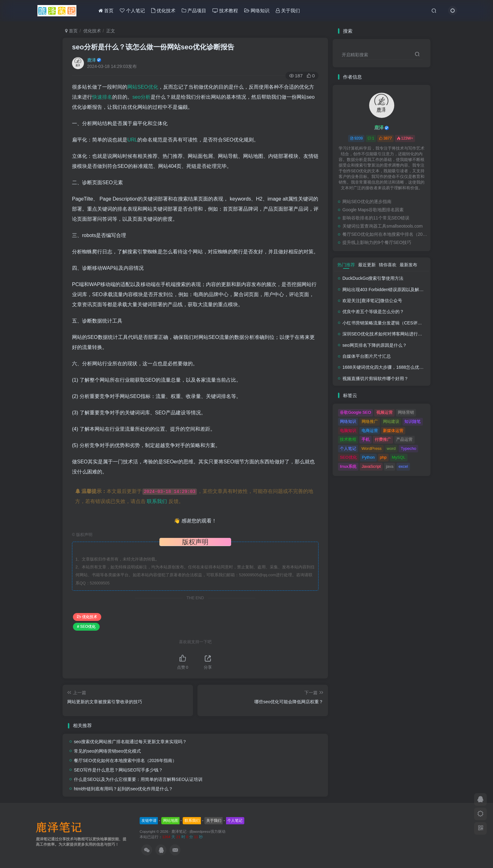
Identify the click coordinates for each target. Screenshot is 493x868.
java (390, 466)
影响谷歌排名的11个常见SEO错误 (376, 218)
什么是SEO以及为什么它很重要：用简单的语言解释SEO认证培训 (138, 779)
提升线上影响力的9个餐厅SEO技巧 (377, 242)
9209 (356, 138)
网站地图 (171, 821)
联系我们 (157, 501)
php (383, 457)
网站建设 (391, 421)
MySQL (399, 457)
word (391, 448)
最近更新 (367, 265)
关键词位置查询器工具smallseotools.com (382, 226)
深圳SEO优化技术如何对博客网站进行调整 (385, 334)
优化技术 (163, 11)
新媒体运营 (393, 431)
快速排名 (102, 97)
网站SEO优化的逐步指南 (367, 202)
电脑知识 (348, 431)
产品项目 (194, 11)
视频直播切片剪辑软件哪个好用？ (375, 379)
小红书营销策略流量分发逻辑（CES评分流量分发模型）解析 (402, 323)
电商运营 (370, 431)
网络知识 (257, 11)
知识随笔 (413, 421)
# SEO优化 (86, 627)
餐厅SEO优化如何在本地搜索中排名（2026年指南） (125, 760)
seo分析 (141, 97)
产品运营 (404, 439)
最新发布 (408, 265)
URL (132, 140)
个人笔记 (132, 11)
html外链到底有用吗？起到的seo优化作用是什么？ (123, 789)
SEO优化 (348, 457)
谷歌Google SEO (355, 412)
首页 (106, 11)
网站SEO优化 (143, 87)
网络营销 (406, 412)
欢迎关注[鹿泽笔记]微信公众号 (372, 301)
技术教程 (225, 11)
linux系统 (348, 466)
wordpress (202, 831)
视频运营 (385, 412)
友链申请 (149, 821)
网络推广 (370, 421)
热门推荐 (346, 265)
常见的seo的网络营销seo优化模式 (107, 751)
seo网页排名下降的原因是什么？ (375, 345)
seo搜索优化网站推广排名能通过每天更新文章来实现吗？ (130, 742)
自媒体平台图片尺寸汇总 (367, 356)
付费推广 (383, 439)
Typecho (409, 448)
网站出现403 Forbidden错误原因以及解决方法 (387, 290)
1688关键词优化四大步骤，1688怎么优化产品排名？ (394, 367)
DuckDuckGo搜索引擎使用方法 (373, 278)
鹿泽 (91, 60)
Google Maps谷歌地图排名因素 (373, 210)
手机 (366, 439)
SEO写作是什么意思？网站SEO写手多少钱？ (118, 770)
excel (403, 466)
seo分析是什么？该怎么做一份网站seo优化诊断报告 (153, 47)
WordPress (372, 448)
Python (368, 457)
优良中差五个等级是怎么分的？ (373, 312)
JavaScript (371, 466)
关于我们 (288, 11)
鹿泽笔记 (179, 831)
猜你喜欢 (388, 265)
